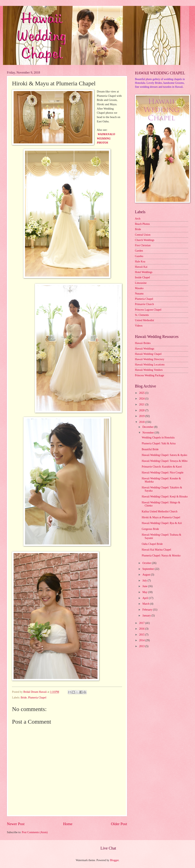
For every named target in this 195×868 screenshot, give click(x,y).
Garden (139, 251)
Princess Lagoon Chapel (148, 310)
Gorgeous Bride (150, 529)
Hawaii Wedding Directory (150, 359)
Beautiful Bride (150, 449)
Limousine (141, 283)
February (148, 610)
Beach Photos (142, 224)
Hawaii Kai (141, 267)
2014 (142, 640)
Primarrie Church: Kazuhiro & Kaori (162, 467)
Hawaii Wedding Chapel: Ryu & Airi (162, 523)
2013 (142, 646)
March (146, 604)
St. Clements (142, 315)
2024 (142, 399)
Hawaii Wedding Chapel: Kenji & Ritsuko (165, 497)
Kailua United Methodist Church (159, 511)
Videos (139, 326)
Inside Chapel (142, 277)
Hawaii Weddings (145, 349)
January (147, 616)
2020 (142, 410)
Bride (24, 698)
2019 (142, 416)
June (145, 586)
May (145, 592)
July (145, 581)
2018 (142, 422)
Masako (139, 288)
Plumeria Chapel (37, 698)
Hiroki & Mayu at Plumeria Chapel (161, 517)
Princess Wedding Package (149, 375)
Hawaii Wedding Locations (150, 365)
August (147, 575)
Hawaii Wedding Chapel (148, 354)
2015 (142, 635)
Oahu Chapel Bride (152, 544)
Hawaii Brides (143, 343)
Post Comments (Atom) (35, 832)
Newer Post (16, 824)
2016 (142, 629)
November (149, 433)
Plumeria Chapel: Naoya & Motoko (161, 556)
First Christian (143, 245)
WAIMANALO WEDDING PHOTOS (106, 138)
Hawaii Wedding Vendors (149, 370)
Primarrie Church (144, 304)
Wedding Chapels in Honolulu (158, 438)
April (146, 598)
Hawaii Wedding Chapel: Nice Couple (162, 473)
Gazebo (139, 256)
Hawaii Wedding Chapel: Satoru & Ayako (164, 455)
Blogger (114, 860)
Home (68, 824)
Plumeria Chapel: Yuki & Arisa (159, 443)
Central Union (143, 235)
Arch (138, 219)
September (149, 569)
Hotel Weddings (144, 272)
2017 (142, 623)
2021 (142, 404)
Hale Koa (140, 262)
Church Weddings (145, 240)
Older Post (119, 824)
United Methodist (144, 320)
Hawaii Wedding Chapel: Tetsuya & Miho (164, 461)
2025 (142, 393)
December (148, 427)
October (147, 563)
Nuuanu (139, 294)
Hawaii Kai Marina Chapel (156, 550)
